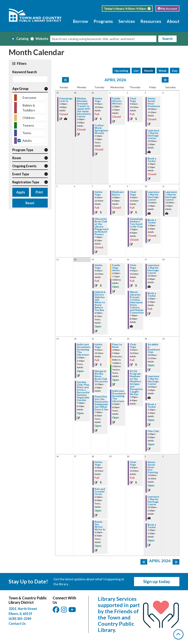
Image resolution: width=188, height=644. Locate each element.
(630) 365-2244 (20, 619)
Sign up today (157, 581)
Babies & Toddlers (29, 108)
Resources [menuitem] (151, 21)
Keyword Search (25, 72)
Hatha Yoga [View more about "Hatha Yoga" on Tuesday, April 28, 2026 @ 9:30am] (98, 463)
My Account (167, 9)
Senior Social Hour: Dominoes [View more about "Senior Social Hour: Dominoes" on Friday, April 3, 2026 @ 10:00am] (154, 102)
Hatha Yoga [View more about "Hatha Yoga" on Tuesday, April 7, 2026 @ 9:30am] (98, 193)
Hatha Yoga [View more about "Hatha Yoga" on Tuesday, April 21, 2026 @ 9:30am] (98, 346)
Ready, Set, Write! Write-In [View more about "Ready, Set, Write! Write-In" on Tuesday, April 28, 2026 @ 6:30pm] (100, 526)
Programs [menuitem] (103, 21)
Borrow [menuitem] (81, 21)
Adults (27, 141)
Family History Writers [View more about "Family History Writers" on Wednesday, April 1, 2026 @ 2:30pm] (117, 101)
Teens (27, 133)
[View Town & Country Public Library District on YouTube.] (72, 611)
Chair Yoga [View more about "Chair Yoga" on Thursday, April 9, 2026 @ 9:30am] (133, 193)
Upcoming (121, 71)
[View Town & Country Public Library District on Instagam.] (64, 611)
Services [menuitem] (127, 21)
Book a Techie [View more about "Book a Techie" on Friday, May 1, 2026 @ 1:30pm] (152, 526)
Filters (21, 63)
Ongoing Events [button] (24, 166)
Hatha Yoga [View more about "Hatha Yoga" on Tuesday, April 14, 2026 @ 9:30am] (98, 266)
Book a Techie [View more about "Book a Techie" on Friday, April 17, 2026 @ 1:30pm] (152, 294)
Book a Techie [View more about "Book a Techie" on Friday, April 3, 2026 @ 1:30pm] (152, 160)
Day (175, 71)
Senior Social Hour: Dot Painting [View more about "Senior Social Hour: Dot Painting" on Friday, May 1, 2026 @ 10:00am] (153, 467)
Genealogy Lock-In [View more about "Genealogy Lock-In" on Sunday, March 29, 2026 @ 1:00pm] (66, 100)
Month (149, 71)
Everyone (29, 98)
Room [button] (17, 158)
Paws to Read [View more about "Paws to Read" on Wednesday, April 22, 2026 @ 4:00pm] (117, 346)
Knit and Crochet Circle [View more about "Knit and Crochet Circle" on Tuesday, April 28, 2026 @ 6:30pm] (100, 492)
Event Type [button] (21, 174)
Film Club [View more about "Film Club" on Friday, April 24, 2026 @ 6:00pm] (153, 431)
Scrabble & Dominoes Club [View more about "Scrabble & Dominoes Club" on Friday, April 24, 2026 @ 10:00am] (154, 348)
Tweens (28, 125)
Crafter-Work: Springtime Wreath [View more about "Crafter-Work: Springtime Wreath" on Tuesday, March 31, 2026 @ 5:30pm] (101, 129)
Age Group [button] (20, 89)
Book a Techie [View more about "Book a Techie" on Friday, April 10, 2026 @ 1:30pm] (152, 221)
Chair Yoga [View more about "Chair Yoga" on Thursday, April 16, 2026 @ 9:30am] (133, 266)
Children (29, 118)
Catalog (22, 39)
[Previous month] (65, 80)
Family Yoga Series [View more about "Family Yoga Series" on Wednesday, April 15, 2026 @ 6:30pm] (116, 268)
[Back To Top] (178, 634)
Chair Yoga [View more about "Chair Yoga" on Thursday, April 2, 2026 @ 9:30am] (133, 100)
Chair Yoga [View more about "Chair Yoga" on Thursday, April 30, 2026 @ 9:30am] (133, 463)
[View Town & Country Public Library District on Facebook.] (56, 611)
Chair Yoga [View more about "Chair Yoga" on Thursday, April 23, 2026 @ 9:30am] (133, 346)
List (136, 71)
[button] (127, 9)
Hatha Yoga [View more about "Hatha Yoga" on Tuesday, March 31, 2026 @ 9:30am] (98, 100)
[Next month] (165, 80)
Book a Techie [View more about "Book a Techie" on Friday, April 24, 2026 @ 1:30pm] (152, 406)
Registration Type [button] (26, 182)
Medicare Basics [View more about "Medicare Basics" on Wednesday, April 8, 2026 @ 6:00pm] (118, 193)
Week (163, 71)
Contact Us (17, 624)
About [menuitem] (173, 21)
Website (42, 39)
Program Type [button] (23, 150)
